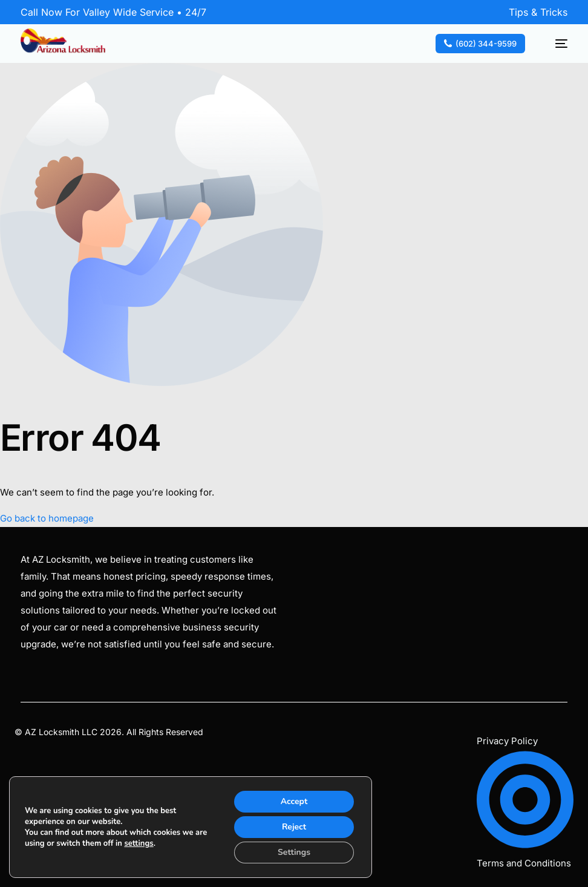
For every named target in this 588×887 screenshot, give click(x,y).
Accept (294, 801)
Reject (294, 827)
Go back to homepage (47, 518)
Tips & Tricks (538, 12)
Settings (294, 852)
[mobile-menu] (555, 44)
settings (139, 843)
